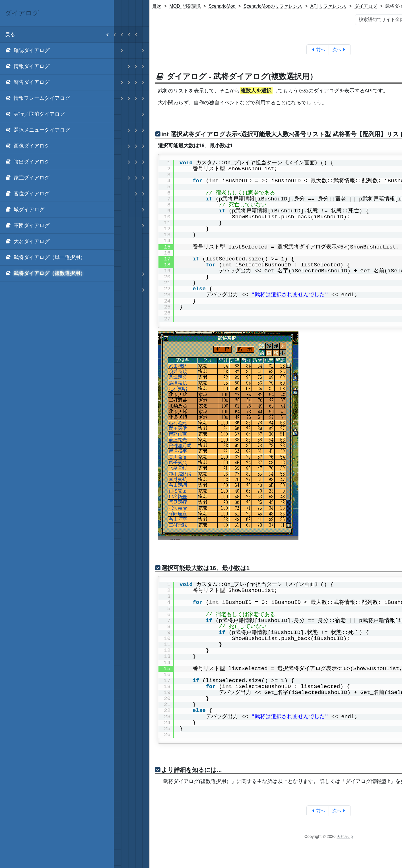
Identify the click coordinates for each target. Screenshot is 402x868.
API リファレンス (328, 6)
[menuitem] (57, 51)
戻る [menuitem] (59, 35)
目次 (157, 6)
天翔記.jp (345, 836)
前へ (318, 50)
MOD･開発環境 (185, 6)
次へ (340, 50)
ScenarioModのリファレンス (273, 6)
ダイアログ (366, 6)
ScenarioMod (222, 6)
